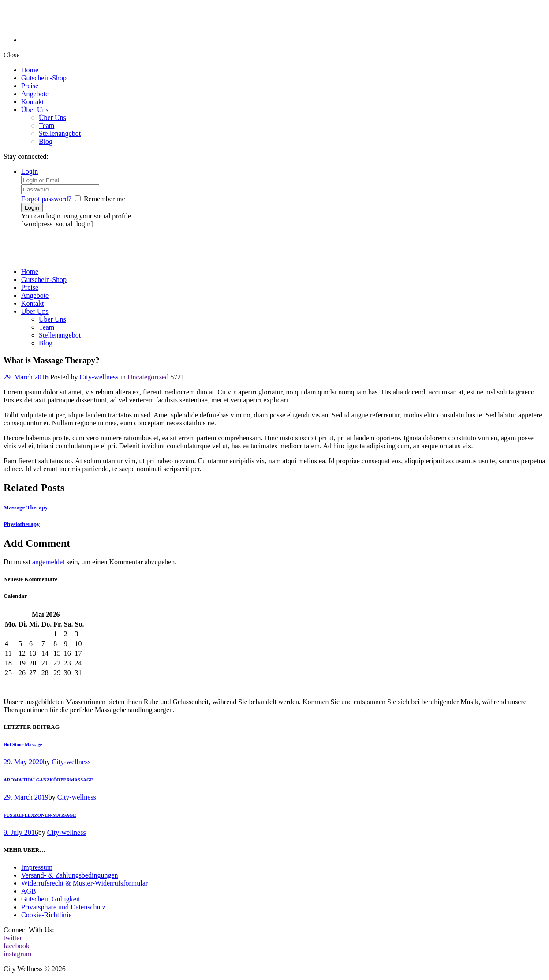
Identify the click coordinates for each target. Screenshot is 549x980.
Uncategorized (148, 377)
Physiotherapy (22, 524)
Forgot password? (46, 199)
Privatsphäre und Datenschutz (63, 907)
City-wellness (99, 377)
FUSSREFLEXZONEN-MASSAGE (40, 815)
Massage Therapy (26, 507)
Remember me (105, 199)
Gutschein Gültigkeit (51, 899)
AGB (29, 891)
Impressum (37, 867)
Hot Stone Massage (23, 744)
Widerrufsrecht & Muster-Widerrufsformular (84, 883)
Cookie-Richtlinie (47, 915)
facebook (17, 946)
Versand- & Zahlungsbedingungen (70, 875)
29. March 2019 (26, 797)
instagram (17, 954)
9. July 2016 (21, 832)
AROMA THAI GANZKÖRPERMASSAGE (48, 780)
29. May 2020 (23, 762)
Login (30, 171)
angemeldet (49, 562)
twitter (13, 938)
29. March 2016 (26, 377)
